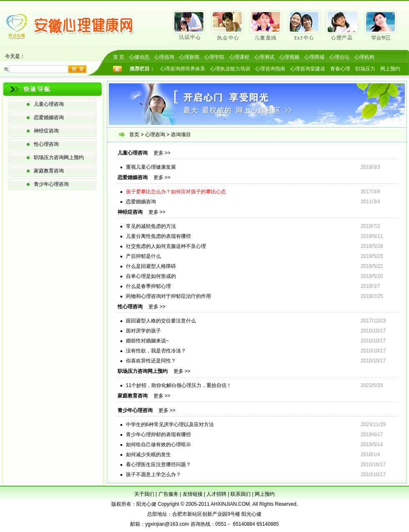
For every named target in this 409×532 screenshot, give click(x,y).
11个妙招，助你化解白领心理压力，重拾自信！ (179, 385)
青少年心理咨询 (51, 184)
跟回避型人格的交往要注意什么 (161, 321)
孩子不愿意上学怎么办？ (153, 475)
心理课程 (239, 57)
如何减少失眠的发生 (148, 455)
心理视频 (289, 57)
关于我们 (144, 494)
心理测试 (264, 57)
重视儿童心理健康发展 (151, 167)
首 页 (119, 57)
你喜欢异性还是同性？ (151, 361)
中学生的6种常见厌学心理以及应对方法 (170, 425)
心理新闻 (189, 57)
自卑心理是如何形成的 (151, 276)
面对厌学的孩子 (143, 331)
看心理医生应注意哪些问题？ (158, 465)
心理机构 (364, 57)
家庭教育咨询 (49, 171)
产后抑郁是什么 (143, 256)
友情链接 (193, 494)
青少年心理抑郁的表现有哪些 (158, 435)
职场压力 (365, 69)
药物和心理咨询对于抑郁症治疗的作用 (168, 296)
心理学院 (214, 57)
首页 (134, 135)
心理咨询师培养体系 (183, 69)
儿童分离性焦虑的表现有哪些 (158, 236)
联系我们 (241, 494)
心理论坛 (339, 57)
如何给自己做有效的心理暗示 (158, 445)
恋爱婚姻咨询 (49, 117)
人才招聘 (216, 494)
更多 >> (162, 153)
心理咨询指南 (270, 69)
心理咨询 (164, 57)
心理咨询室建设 (308, 69)
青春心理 (340, 69)
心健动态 (139, 57)
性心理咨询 (46, 144)
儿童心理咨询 (49, 104)
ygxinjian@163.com (167, 524)
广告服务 (168, 494)
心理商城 (314, 57)
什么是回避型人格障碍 (151, 266)
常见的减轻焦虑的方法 (151, 226)
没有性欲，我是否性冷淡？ (156, 351)
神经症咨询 (46, 131)
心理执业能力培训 (230, 69)
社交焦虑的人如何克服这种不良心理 (166, 246)
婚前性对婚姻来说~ (147, 341)
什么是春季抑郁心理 (148, 286)
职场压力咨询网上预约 (59, 157)
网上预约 (390, 69)
